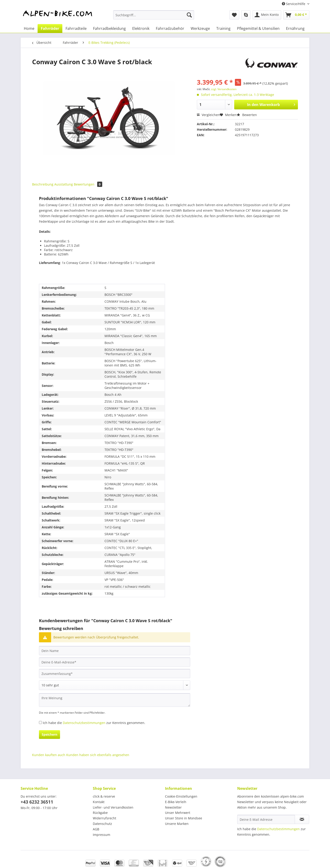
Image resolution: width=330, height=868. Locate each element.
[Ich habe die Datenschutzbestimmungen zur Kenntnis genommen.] (40, 722)
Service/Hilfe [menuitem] (294, 4)
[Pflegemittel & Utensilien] (258, 28)
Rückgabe (100, 813)
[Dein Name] (115, 651)
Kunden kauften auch (49, 755)
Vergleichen (208, 115)
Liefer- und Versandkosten (113, 807)
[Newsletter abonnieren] (302, 819)
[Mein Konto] (267, 15)
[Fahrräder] (50, 28)
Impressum (102, 835)
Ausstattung (64, 184)
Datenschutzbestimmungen (84, 723)
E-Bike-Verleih (176, 802)
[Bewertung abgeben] (115, 685)
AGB (96, 829)
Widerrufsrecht (104, 818)
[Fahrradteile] (76, 28)
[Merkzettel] (234, 15)
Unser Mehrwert (178, 813)
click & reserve (104, 796)
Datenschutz (102, 824)
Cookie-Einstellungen (181, 796)
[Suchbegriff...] (154, 15)
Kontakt (99, 802)
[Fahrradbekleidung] (109, 28)
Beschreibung (43, 184)
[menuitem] (154, 17)
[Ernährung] (295, 28)
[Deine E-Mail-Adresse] (115, 662)
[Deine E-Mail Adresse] (266, 819)
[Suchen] (189, 15)
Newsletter (173, 807)
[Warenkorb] (296, 15)
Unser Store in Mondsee (184, 818)
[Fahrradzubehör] (170, 28)
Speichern (49, 734)
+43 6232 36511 (37, 802)
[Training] (223, 28)
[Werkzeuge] (200, 28)
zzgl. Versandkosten (224, 89)
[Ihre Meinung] (115, 700)
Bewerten (247, 115)
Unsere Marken (177, 824)
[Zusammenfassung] (115, 674)
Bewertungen (88, 184)
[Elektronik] (141, 28)
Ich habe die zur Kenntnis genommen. (94, 723)
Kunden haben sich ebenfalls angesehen (98, 755)
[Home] (29, 28)
